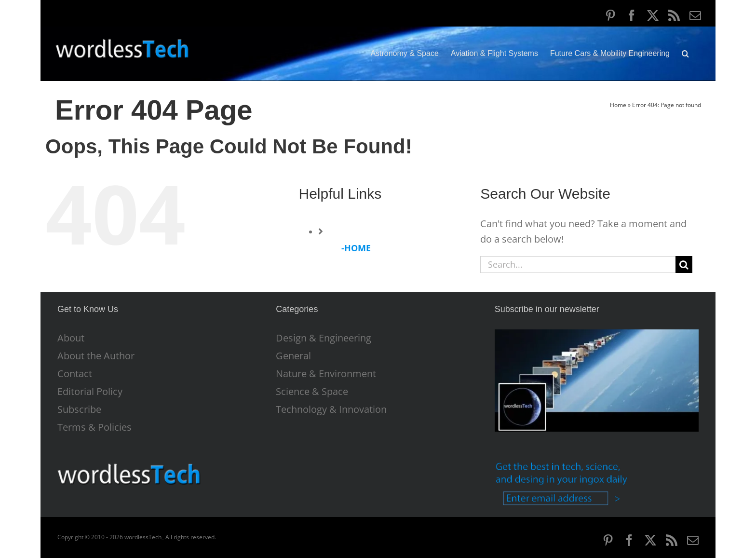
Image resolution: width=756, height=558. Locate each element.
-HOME (356, 248)
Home (618, 105)
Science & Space (312, 392)
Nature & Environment (326, 374)
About (71, 338)
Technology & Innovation (331, 409)
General (293, 356)
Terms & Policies (94, 427)
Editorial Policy (90, 392)
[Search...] (578, 265)
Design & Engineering (324, 338)
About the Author (96, 356)
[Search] (684, 265)
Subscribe (79, 409)
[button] (685, 54)
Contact (75, 374)
